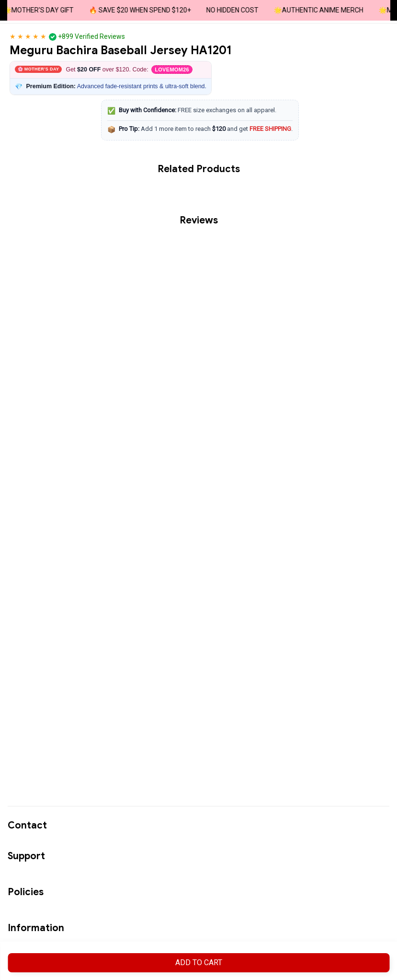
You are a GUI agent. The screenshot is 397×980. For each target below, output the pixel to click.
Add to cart (199, 962)
